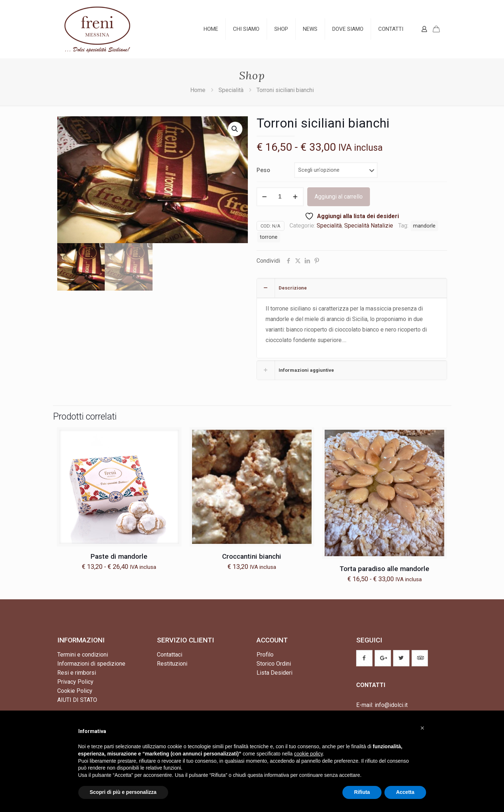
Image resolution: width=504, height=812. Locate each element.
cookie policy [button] (308, 754)
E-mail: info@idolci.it (382, 705)
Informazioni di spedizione (91, 664)
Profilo (265, 655)
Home (198, 90)
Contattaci (170, 655)
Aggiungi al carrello (339, 197)
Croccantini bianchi (252, 556)
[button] (235, 129)
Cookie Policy (75, 691)
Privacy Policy (75, 682)
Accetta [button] (405, 792)
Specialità (231, 90)
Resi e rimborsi (77, 673)
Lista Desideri (274, 673)
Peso (263, 170)
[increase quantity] (295, 197)
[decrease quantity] (265, 197)
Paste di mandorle (119, 556)
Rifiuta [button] (362, 792)
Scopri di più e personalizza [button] (123, 792)
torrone (269, 237)
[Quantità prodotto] (280, 197)
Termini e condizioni (83, 655)
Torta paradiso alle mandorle (384, 569)
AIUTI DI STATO (77, 700)
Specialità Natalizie (369, 226)
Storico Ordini (274, 664)
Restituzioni (172, 664)
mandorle (424, 226)
